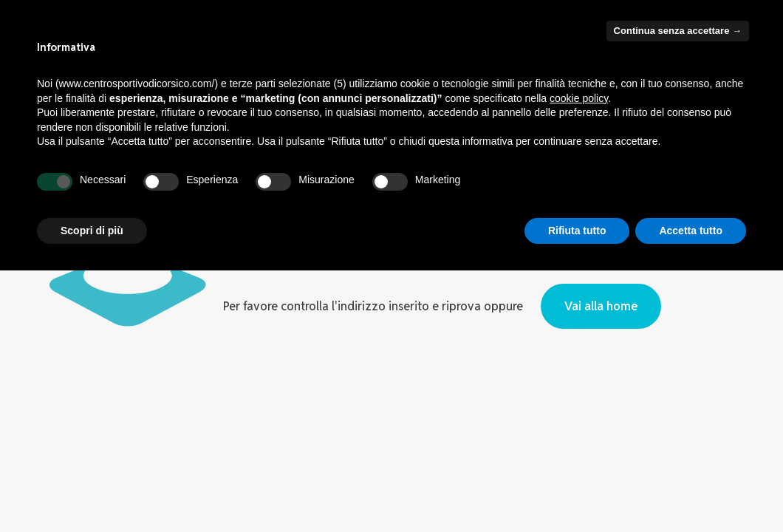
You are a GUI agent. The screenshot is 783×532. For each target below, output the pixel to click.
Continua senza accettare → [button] (678, 31)
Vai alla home (601, 306)
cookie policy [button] (579, 98)
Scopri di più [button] (92, 231)
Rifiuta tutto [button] (577, 231)
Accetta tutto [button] (691, 231)
